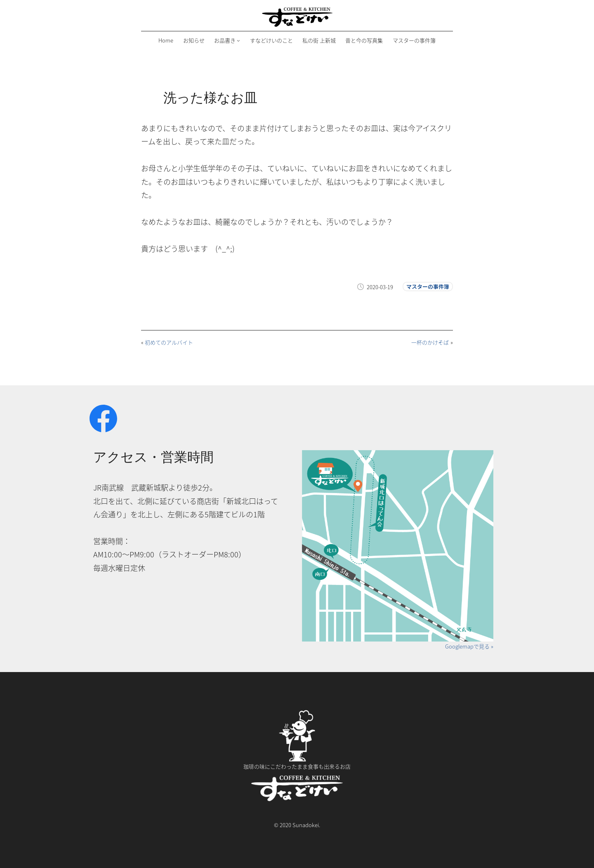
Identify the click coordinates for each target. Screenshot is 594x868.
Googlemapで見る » (469, 646)
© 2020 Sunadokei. (297, 825)
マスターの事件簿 (428, 287)
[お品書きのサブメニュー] (238, 40)
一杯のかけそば (430, 342)
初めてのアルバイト (169, 342)
